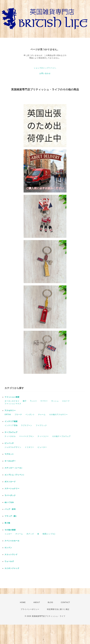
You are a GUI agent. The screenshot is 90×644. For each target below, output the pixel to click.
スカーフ (66, 401)
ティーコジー (43, 436)
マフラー (44, 401)
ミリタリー (29, 447)
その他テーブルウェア (61, 436)
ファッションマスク (13, 404)
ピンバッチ (9, 443)
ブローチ (18, 415)
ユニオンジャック (12, 568)
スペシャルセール (12, 541)
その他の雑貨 (10, 530)
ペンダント (30, 415)
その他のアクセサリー (58, 415)
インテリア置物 (11, 425)
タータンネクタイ (12, 401)
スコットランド (11, 554)
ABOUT (37, 602)
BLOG (50, 602)
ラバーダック (10, 495)
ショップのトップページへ (45, 68)
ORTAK (8, 415)
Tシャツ (33, 401)
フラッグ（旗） (11, 516)
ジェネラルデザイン (13, 447)
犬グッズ (30, 534)
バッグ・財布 (10, 509)
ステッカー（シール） (14, 468)
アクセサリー (10, 410)
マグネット (9, 454)
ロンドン (8, 548)
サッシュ (55, 401)
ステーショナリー (12, 489)
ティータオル (10, 436)
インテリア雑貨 (11, 421)
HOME (23, 602)
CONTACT (65, 602)
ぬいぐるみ (9, 502)
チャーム (42, 415)
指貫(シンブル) (49, 534)
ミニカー (8, 534)
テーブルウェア (11, 432)
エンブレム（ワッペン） (15, 475)
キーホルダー (10, 461)
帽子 (25, 401)
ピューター (42, 447)
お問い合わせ (45, 73)
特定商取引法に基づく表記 (58, 609)
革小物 (7, 523)
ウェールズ (9, 561)
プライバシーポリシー (30, 609)
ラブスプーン (27, 425)
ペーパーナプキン (27, 436)
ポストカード (10, 482)
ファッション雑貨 (12, 397)
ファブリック (41, 425)
